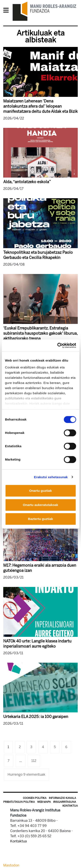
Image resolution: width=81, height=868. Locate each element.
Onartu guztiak (40, 491)
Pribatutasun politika (19, 802)
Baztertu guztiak (41, 519)
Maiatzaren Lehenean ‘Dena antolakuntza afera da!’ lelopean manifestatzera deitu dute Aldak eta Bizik (40, 106)
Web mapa (44, 802)
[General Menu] (7, 11)
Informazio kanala (62, 798)
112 (34, 761)
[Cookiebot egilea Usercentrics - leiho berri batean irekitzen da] (58, 345)
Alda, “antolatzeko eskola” (27, 182)
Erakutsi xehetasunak (51, 477)
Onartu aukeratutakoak (40, 505)
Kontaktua (70, 806)
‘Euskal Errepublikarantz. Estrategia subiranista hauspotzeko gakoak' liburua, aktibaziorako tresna (40, 333)
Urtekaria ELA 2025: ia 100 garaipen (36, 717)
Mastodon (11, 865)
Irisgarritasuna (65, 802)
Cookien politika (35, 798)
